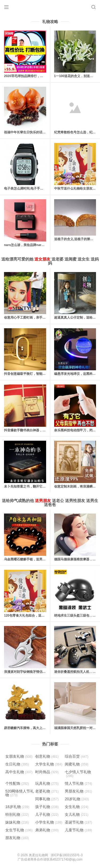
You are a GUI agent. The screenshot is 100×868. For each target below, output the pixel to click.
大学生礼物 (49, 764)
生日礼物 (17, 764)
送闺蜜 (71, 259)
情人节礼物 (78, 783)
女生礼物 (77, 807)
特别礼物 (17, 814)
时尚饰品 (47, 772)
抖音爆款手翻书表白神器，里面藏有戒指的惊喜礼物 (41, 430)
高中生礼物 (19, 772)
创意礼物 (47, 756)
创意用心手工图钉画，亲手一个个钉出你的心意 (38, 318)
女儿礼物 (77, 814)
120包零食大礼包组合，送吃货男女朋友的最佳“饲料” (42, 616)
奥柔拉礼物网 (38, 855)
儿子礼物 (47, 814)
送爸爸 (50, 505)
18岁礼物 (17, 807)
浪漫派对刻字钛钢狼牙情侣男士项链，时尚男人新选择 (42, 672)
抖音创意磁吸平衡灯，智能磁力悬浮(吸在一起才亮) (40, 374)
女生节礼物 (19, 830)
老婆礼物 (47, 791)
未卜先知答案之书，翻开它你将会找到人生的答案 (39, 486)
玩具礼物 (47, 783)
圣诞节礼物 (78, 822)
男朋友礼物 (78, 791)
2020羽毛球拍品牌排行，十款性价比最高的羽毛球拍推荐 (44, 76)
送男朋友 (43, 501)
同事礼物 (47, 799)
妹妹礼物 (17, 822)
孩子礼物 (47, 807)
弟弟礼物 (47, 830)
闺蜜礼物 (77, 764)
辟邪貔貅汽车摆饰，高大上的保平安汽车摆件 (36, 728)
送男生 (92, 501)
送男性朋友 (75, 501)
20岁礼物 (77, 799)
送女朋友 (42, 259)
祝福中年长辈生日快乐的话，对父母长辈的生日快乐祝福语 (46, 132)
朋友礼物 (17, 838)
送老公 (58, 501)
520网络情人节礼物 (20, 793)
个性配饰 (17, 783)
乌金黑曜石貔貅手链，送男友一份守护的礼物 (36, 559)
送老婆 (57, 259)
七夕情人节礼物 (78, 774)
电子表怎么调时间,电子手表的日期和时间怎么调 (38, 188)
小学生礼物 (49, 822)
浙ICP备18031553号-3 (67, 855)
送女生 (84, 259)
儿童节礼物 (78, 830)
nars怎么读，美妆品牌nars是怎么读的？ (33, 245)
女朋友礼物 (19, 756)
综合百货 (77, 756)
